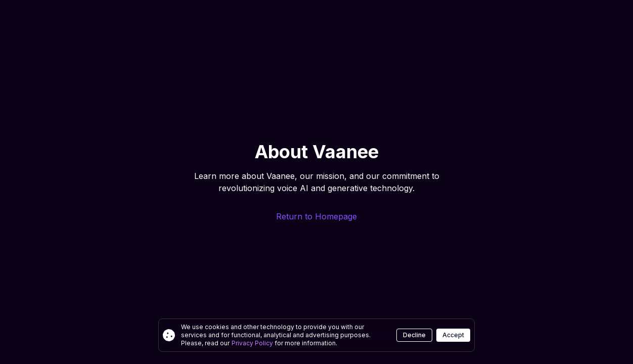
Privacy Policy (253, 343)
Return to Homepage (316, 216)
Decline (414, 335)
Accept (453, 335)
